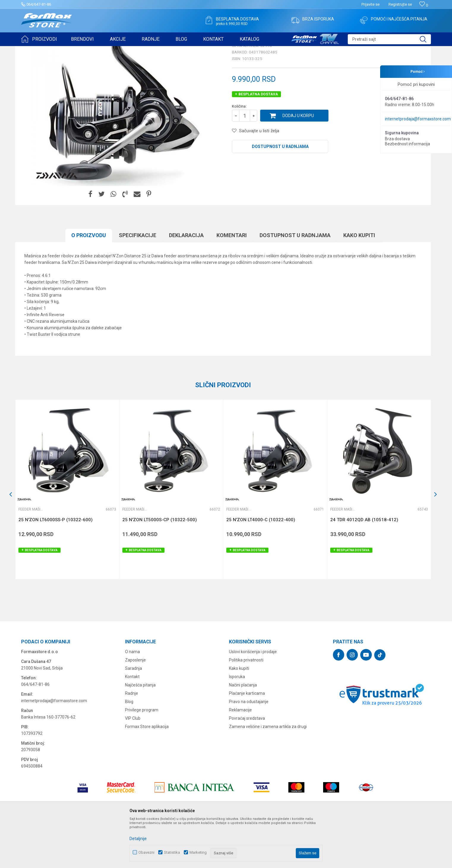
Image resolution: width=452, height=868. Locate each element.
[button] (389, 39)
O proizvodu (89, 281)
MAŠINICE (75, 50)
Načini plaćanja (243, 731)
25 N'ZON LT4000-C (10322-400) (261, 566)
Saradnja (133, 714)
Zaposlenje (135, 706)
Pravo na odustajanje (249, 748)
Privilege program (142, 756)
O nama (132, 698)
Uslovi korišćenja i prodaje (253, 698)
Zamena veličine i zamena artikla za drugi (268, 773)
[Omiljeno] (424, 5)
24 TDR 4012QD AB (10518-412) (364, 566)
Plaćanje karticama (247, 739)
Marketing (198, 852)
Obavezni (146, 852)
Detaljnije (138, 839)
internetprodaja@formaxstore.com (418, 119)
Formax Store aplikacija (147, 773)
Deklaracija (186, 281)
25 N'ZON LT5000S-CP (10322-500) (160, 566)
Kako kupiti (359, 281)
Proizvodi (55, 50)
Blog (129, 748)
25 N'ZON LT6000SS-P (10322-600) (56, 566)
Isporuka (237, 723)
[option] (67, 535)
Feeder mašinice (101, 50)
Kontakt (132, 723)
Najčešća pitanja (140, 731)
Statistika (172, 852)
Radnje (132, 739)
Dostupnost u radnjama (280, 193)
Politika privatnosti (246, 706)
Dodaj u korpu (298, 162)
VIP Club (133, 764)
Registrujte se (400, 4)
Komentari (232, 281)
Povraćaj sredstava (247, 764)
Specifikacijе (138, 281)
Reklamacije (240, 756)
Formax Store (32, 50)
